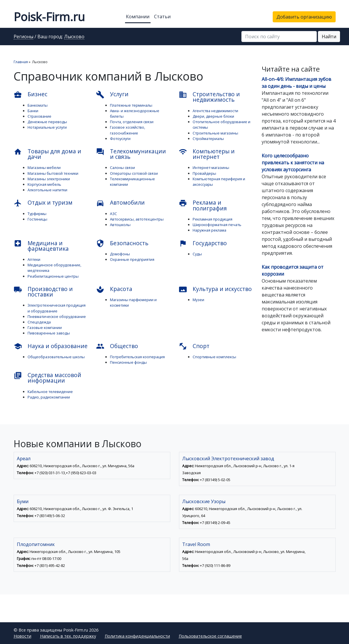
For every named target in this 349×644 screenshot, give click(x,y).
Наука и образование (51, 346)
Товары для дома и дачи (47, 154)
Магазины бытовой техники (53, 173)
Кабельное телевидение (50, 392)
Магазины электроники (49, 179)
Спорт (194, 346)
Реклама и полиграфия (203, 205)
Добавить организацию (304, 17)
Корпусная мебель (44, 184)
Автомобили (120, 203)
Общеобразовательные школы (56, 357)
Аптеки (34, 259)
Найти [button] (329, 37)
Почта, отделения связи (132, 122)
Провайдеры (204, 173)
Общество (117, 346)
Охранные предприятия (132, 259)
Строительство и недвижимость (209, 97)
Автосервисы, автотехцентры (137, 219)
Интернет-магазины (211, 168)
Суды (197, 254)
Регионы (23, 37)
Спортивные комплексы (214, 357)
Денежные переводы (47, 122)
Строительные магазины (215, 133)
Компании (138, 17)
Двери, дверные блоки (213, 116)
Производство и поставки (43, 292)
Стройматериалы (208, 139)
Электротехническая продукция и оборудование (57, 308)
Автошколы (120, 225)
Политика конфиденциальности (137, 636)
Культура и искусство (215, 289)
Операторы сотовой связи (134, 173)
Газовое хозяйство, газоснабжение (128, 130)
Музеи (198, 300)
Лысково (74, 37)
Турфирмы (37, 214)
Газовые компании (45, 328)
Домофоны (120, 254)
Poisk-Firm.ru (49, 17)
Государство (203, 243)
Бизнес (30, 94)
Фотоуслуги (120, 139)
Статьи (162, 17)
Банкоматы (38, 105)
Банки (33, 111)
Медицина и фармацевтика (41, 246)
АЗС (113, 214)
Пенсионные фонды (128, 362)
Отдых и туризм (43, 203)
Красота (114, 289)
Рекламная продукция (213, 219)
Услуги (112, 94)
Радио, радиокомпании (49, 397)
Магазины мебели (44, 168)
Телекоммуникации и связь (131, 154)
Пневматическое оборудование (57, 316)
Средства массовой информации (47, 378)
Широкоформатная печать (217, 225)
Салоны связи (122, 168)
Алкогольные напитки (47, 190)
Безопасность (122, 243)
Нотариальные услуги (47, 127)
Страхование (39, 116)
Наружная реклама (209, 230)
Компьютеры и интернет (207, 154)
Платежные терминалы (131, 105)
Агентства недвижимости (215, 111)
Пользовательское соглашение (210, 636)
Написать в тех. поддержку (68, 636)
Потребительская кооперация (137, 357)
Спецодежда (39, 322)
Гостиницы (37, 219)
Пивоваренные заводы (49, 333)
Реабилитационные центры (53, 276)
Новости (22, 636)
